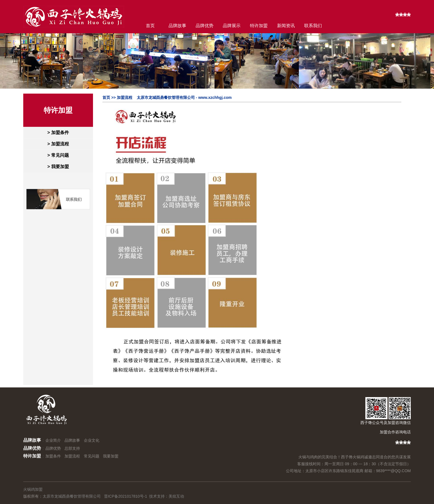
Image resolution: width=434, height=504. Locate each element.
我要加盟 (111, 456)
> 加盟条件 (58, 133)
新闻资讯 (286, 26)
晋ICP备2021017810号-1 (126, 496)
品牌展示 (232, 26)
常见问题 (92, 456)
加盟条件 (53, 456)
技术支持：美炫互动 (167, 496)
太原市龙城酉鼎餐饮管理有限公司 (72, 496)
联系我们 (313, 26)
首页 (150, 26)
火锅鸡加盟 (33, 489)
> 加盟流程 (58, 144)
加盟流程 (72, 456)
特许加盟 (259, 26)
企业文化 (92, 440)
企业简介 (53, 440)
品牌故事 (177, 26)
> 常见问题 (58, 155)
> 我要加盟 (58, 167)
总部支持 (72, 448)
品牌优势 (205, 26)
